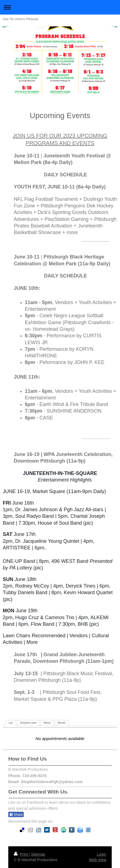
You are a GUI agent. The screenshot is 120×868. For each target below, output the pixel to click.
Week (47, 723)
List (11, 723)
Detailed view (28, 723)
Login (102, 854)
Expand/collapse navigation (60, 7)
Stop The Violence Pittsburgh (21, 19)
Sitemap (38, 854)
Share (16, 815)
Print (21, 854)
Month (62, 723)
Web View (98, 860)
